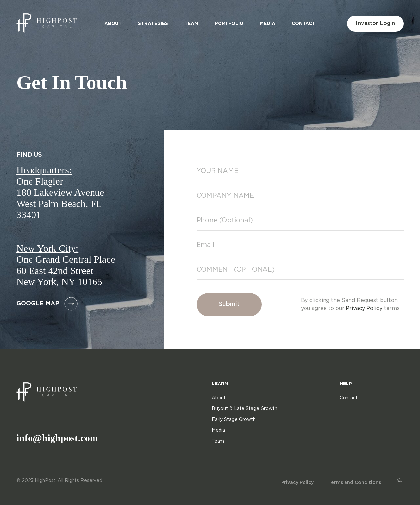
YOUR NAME (217, 171)
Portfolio (229, 24)
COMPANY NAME (225, 196)
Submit (229, 304)
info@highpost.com (57, 438)
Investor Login (375, 23)
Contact (304, 24)
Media (268, 24)
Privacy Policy (364, 308)
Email (205, 245)
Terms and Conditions (355, 483)
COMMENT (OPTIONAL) (236, 270)
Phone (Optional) (225, 220)
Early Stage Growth (234, 420)
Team (191, 24)
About (113, 24)
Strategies (153, 24)
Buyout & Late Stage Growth (244, 409)
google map (47, 304)
